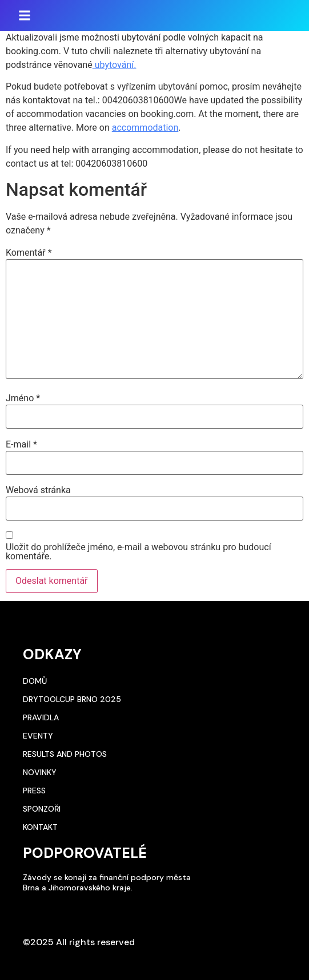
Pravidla (41, 717)
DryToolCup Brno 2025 (72, 699)
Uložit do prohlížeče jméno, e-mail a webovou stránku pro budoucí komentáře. (139, 552)
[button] (25, 15)
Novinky (40, 772)
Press (34, 791)
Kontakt (40, 827)
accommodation (145, 128)
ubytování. (115, 65)
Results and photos (65, 754)
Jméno (23, 398)
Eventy (38, 736)
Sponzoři (42, 809)
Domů (35, 681)
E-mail (21, 445)
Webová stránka (38, 490)
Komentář (29, 253)
